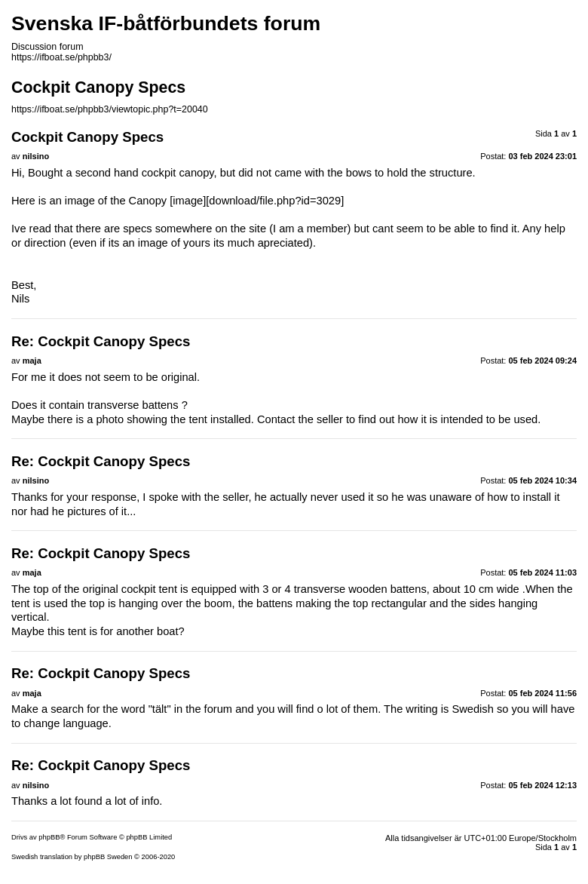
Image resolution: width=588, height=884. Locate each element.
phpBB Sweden (108, 857)
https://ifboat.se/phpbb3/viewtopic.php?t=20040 (110, 109)
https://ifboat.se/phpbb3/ (61, 57)
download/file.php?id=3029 (275, 201)
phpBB (49, 837)
